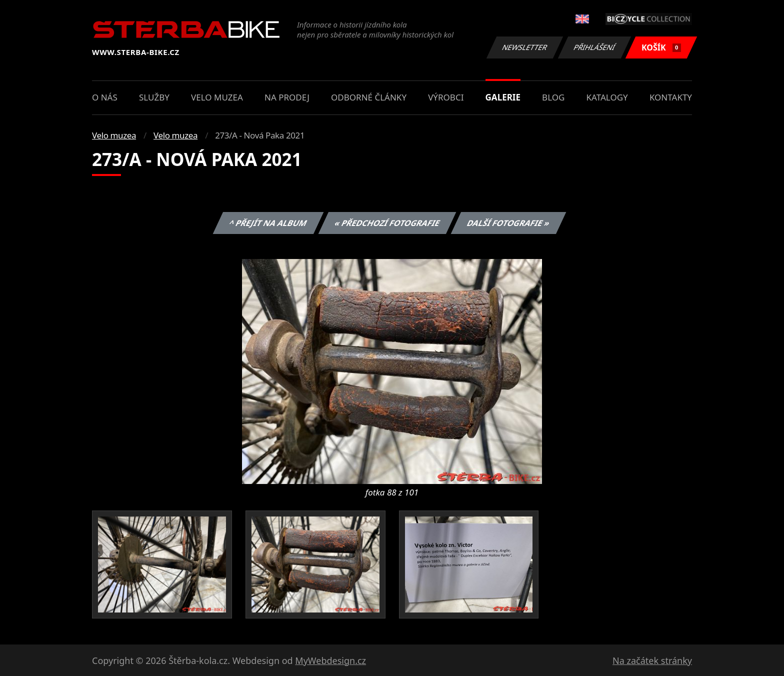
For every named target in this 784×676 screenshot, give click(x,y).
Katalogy (607, 97)
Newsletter (524, 47)
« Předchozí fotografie (387, 223)
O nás (105, 97)
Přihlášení (594, 47)
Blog (553, 97)
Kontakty (671, 97)
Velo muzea (217, 97)
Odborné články (369, 97)
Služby (154, 97)
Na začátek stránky (652, 660)
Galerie (503, 97)
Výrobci (446, 97)
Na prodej (287, 97)
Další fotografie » (509, 223)
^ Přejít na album (268, 223)
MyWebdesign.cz (330, 660)
